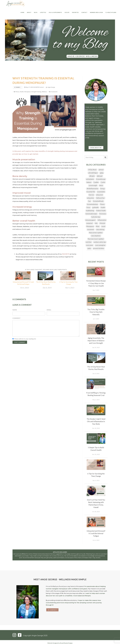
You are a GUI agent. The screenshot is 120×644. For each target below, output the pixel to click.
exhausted (99, 195)
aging (102, 173)
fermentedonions (92, 204)
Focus (88, 207)
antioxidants (90, 179)
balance (89, 182)
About (29, 12)
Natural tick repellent (96, 233)
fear (89, 201)
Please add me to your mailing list (25, 339)
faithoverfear (100, 198)
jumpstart (90, 223)
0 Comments (53, 92)
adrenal (101, 170)
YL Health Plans (111, 12)
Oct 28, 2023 (96, 512)
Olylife (67, 12)
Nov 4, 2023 (70, 288)
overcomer (90, 245)
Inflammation (102, 220)
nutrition (89, 242)
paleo (89, 248)
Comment (16, 318)
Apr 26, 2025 (96, 347)
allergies (92, 176)
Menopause (27, 92)
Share (18, 87)
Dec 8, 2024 (47, 288)
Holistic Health (101, 211)
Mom (98, 226)
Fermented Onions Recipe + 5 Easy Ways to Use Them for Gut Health (96, 283)
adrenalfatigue (93, 173)
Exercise (91, 195)
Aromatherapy (101, 179)
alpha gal (100, 176)
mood (103, 226)
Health (22, 92)
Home (22, 12)
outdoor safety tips (100, 242)
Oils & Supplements (55, 12)
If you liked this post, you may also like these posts (46, 270)
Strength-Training (36, 92)
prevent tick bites (99, 248)
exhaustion (90, 198)
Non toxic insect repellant (96, 239)
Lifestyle (43, 12)
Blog (36, 12)
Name (15, 310)
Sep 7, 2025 (96, 290)
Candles (96, 182)
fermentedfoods (98, 201)
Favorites (75, 12)
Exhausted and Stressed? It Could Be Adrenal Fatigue (96, 533)
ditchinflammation (92, 189)
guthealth (95, 207)
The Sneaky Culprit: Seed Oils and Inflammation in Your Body (96, 421)
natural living (100, 230)
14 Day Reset (92, 170)
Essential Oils (91, 192)
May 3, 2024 (96, 400)
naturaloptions (96, 236)
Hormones (103, 214)
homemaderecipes (91, 214)
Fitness (17, 92)
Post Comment (20, 342)
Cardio (103, 182)
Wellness (44, 92)
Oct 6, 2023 (25, 288)
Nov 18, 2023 (96, 454)
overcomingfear (100, 245)
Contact (84, 12)
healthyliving (90, 211)
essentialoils (101, 192)
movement (91, 230)
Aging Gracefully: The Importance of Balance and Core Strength (96, 341)
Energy (103, 189)
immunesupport (90, 220)
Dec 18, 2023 (96, 428)
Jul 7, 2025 (96, 319)
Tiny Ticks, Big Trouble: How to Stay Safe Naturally (96, 312)
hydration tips (96, 217)
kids (96, 223)
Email (49, 310)
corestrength (93, 185)
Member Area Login (96, 12)
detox (101, 185)
